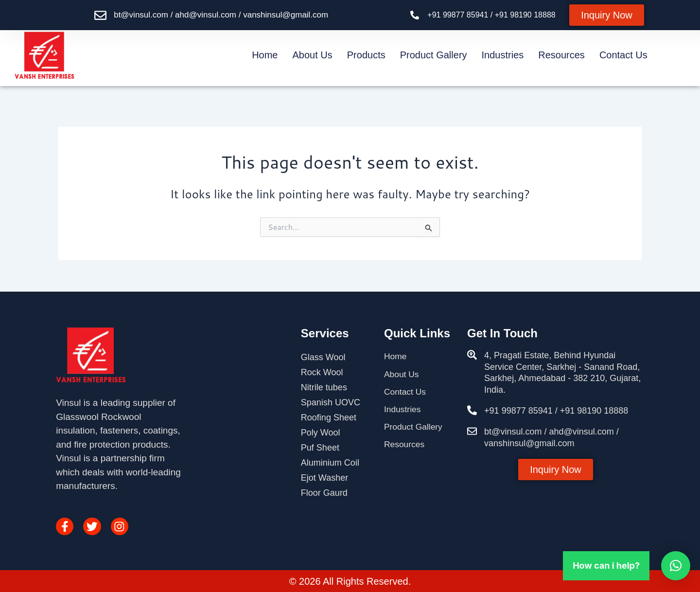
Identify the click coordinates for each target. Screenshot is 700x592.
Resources (561, 55)
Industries (503, 55)
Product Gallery (434, 55)
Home (265, 55)
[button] (676, 566)
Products (366, 55)
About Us (313, 55)
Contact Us (623, 55)
